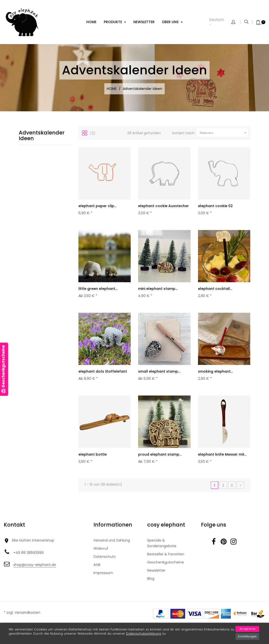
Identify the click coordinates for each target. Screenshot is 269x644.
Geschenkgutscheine (166, 568)
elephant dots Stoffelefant (103, 374)
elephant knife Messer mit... (222, 459)
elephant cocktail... (215, 290)
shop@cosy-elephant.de (35, 570)
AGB (97, 570)
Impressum (103, 578)
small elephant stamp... (159, 374)
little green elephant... (98, 290)
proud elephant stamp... (160, 459)
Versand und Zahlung (112, 546)
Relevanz (224, 133)
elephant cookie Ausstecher (163, 206)
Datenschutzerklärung (144, 634)
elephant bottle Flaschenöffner (93, 461)
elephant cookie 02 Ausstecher (215, 208)
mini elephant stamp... (158, 290)
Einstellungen (247, 636)
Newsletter (156, 576)
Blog (151, 584)
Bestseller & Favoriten (166, 560)
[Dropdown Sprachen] (220, 22)
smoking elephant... (215, 374)
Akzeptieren (247, 629)
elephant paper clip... (97, 206)
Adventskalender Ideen (42, 135)
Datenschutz (105, 562)
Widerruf (101, 554)
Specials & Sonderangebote (162, 549)
